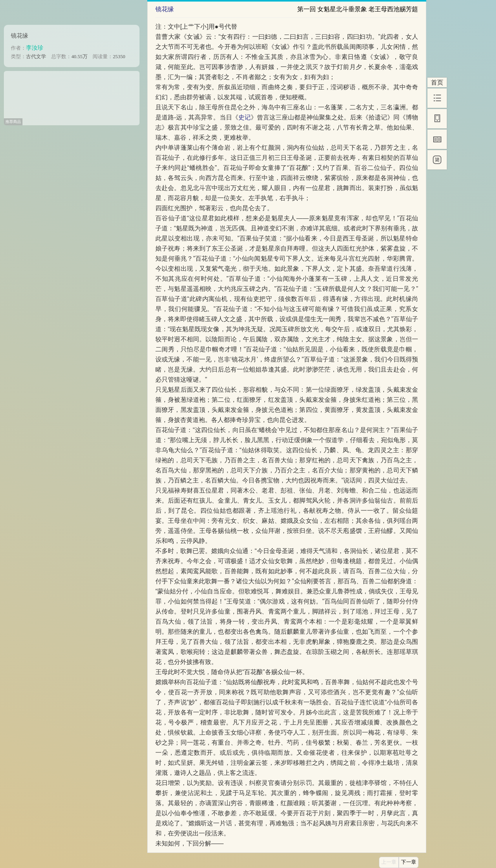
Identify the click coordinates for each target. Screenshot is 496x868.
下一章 (409, 862)
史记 (245, 117)
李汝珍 (35, 48)
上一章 (389, 862)
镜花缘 (20, 35)
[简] (437, 160)
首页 (437, 82)
